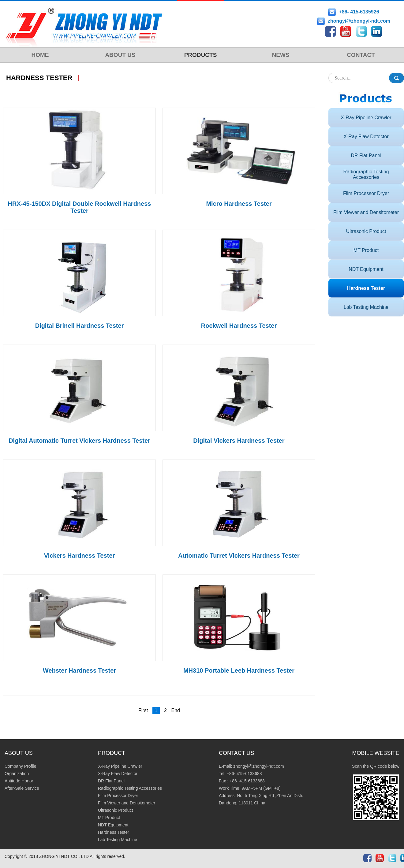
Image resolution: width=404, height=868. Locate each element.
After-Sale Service (22, 788)
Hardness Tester (366, 288)
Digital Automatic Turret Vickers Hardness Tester (79, 441)
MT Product (366, 250)
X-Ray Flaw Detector (366, 137)
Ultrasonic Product (366, 231)
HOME (40, 55)
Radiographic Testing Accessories (366, 174)
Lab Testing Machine (366, 307)
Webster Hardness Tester (79, 670)
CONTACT (361, 55)
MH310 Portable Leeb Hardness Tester (239, 670)
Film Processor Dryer (366, 193)
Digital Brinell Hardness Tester (80, 326)
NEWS (281, 55)
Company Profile (21, 766)
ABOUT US (120, 55)
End (175, 710)
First (143, 710)
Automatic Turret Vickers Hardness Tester (239, 556)
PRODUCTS (201, 55)
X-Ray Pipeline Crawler (366, 118)
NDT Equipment (366, 269)
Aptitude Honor (19, 781)
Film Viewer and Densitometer (366, 212)
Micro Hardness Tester (239, 204)
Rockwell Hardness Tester (239, 326)
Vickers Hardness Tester (80, 556)
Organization (17, 774)
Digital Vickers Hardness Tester (239, 441)
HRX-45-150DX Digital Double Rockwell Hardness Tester (80, 207)
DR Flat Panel (366, 155)
